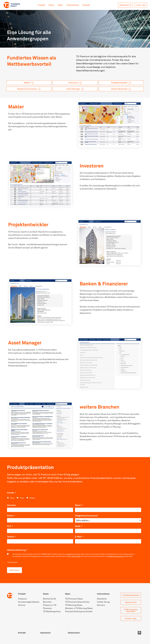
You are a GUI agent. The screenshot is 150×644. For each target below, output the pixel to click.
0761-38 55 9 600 (74, 556)
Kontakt (86, 5)
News (60, 5)
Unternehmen (73, 5)
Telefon (12, 537)
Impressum (45, 633)
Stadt (79, 526)
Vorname (11, 505)
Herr (12, 498)
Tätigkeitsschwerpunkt (86, 516)
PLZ (10, 526)
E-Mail (79, 537)
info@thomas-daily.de (116, 556)
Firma (11, 516)
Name (79, 505)
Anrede (12, 493)
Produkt (41, 5)
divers (32, 498)
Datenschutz (74, 633)
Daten (51, 5)
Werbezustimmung (17, 550)
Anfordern (14, 570)
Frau (22, 498)
